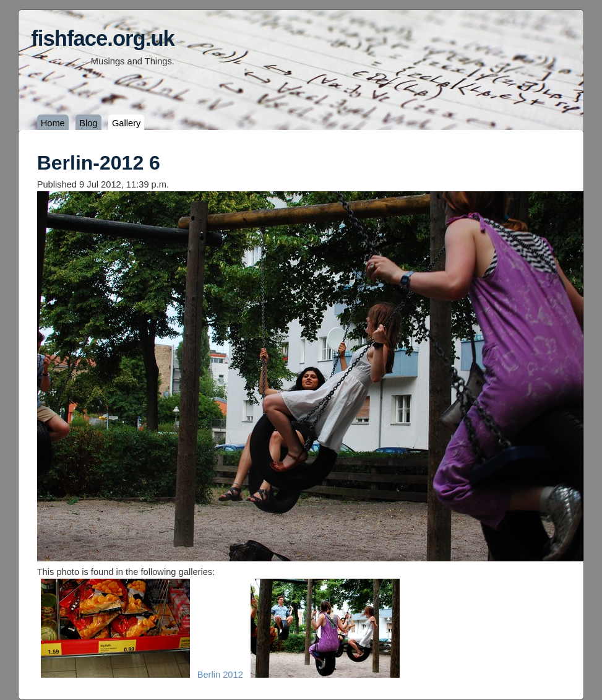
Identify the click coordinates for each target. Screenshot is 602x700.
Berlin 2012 (220, 675)
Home (53, 123)
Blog (88, 123)
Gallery (126, 123)
